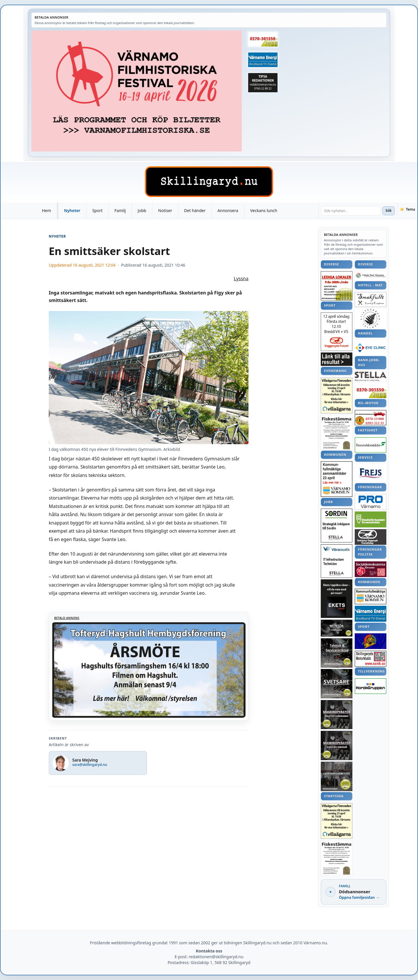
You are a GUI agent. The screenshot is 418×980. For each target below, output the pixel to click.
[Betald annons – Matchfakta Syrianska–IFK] (263, 39)
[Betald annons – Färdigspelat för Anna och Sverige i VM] (337, 359)
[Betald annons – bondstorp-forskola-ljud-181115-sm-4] (263, 83)
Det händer (195, 210)
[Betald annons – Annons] (137, 91)
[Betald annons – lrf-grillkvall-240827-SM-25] (371, 502)
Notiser (165, 210)
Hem (46, 210)
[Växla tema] (407, 209)
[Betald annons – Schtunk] (337, 432)
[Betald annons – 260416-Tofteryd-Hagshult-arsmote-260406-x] (149, 666)
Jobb (142, 210)
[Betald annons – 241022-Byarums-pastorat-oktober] (337, 525)
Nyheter (72, 210)
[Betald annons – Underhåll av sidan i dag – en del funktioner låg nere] (371, 596)
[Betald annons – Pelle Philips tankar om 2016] (263, 60)
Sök (389, 210)
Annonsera (228, 210)
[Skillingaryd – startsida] (209, 182)
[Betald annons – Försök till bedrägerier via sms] (371, 276)
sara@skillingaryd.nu (90, 765)
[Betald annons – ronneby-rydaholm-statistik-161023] (371, 686)
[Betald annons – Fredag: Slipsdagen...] (337, 599)
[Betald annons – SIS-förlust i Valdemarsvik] (371, 445)
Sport (98, 210)
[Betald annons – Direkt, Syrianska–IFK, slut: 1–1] (371, 641)
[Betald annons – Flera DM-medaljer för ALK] (371, 348)
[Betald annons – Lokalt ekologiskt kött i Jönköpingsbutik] (337, 286)
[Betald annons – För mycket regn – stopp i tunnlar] (371, 473)
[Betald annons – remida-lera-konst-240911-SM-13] (337, 653)
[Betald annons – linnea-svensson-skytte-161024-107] (371, 418)
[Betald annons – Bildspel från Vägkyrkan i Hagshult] (371, 659)
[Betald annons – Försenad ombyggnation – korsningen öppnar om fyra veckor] (337, 628)
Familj (120, 210)
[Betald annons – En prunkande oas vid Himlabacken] (371, 537)
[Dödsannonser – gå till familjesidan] (354, 892)
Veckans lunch (264, 210)
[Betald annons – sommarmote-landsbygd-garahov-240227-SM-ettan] (371, 300)
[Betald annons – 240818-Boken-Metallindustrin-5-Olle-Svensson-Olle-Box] (337, 776)
